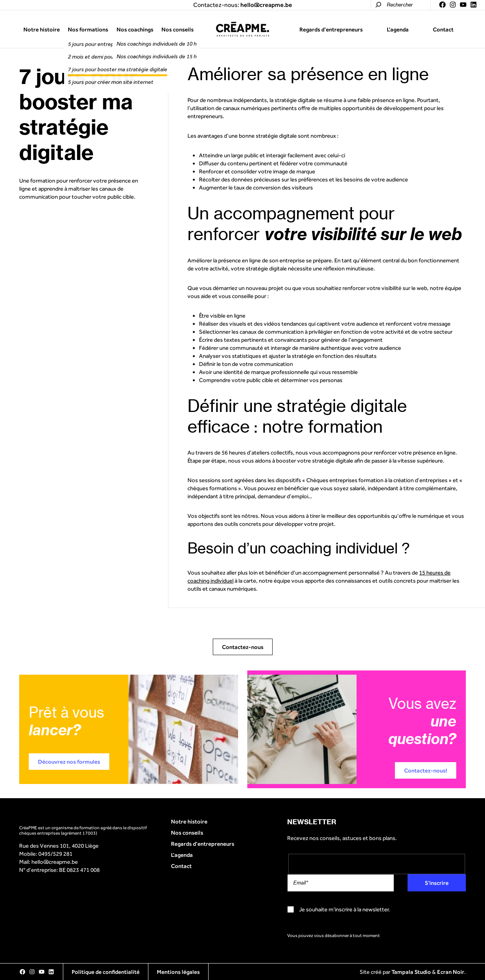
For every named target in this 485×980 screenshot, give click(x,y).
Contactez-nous (243, 647)
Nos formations (88, 29)
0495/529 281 (55, 854)
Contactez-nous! (426, 770)
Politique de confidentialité (106, 972)
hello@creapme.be (55, 862)
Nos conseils (178, 29)
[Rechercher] (378, 5)
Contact (443, 29)
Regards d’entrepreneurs (331, 29)
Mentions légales (178, 972)
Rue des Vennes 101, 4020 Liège (59, 846)
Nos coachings (135, 29)
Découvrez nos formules (69, 762)
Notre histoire (42, 29)
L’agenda (398, 29)
